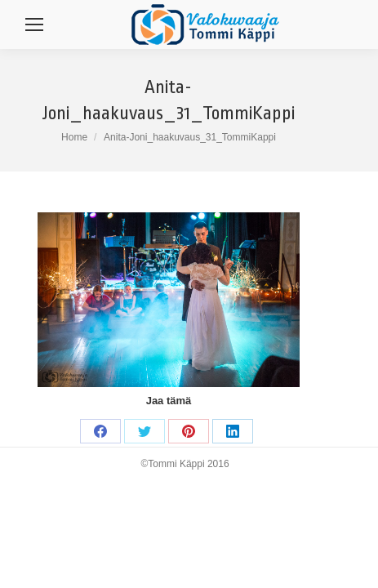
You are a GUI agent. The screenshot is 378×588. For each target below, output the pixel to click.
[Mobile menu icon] (34, 24)
